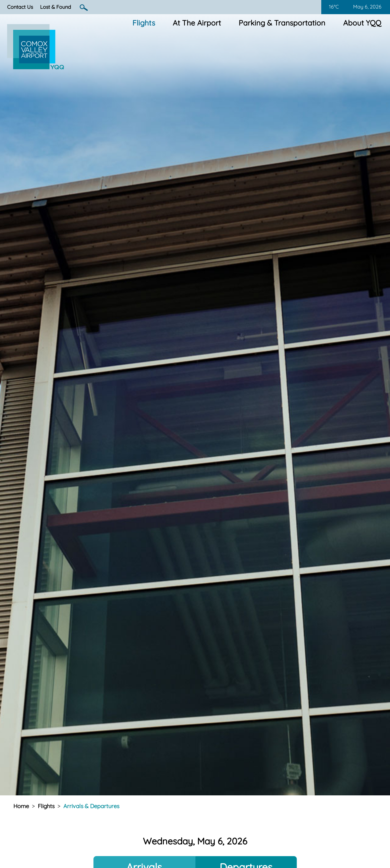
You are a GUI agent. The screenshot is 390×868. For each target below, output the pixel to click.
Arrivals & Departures (91, 806)
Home (21, 806)
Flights (144, 23)
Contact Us (20, 7)
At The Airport (197, 23)
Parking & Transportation (282, 23)
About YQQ (362, 23)
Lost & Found (56, 7)
